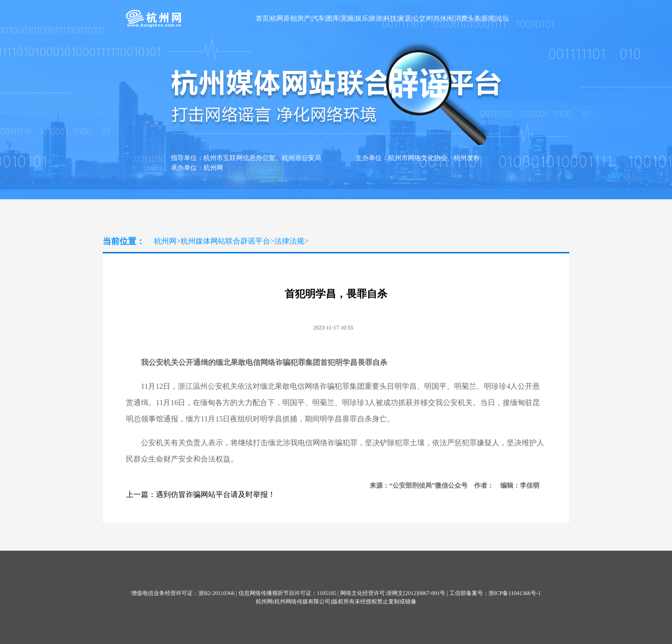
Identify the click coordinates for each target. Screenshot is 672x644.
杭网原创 (283, 18)
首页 (262, 18)
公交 (419, 18)
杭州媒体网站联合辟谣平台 (225, 241)
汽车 (318, 18)
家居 (405, 18)
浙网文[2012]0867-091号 (416, 593)
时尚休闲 (440, 18)
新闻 (488, 18)
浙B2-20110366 (217, 593)
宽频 (347, 18)
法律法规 (289, 241)
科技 (390, 18)
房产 (304, 18)
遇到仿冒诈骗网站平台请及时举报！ (216, 494)
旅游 (376, 18)
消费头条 (468, 18)
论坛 (503, 18)
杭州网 (165, 241)
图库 (333, 18)
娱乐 (362, 18)
